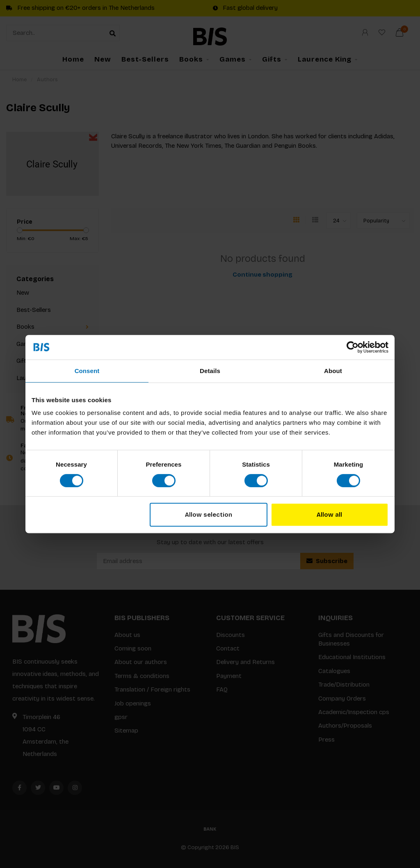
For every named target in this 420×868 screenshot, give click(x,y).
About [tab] (333, 371)
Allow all (329, 515)
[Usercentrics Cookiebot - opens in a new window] (353, 347)
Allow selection (209, 515)
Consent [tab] (87, 371)
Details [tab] (210, 371)
